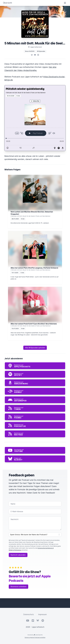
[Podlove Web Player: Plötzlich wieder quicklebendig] (35, 124)
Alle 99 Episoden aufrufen (35, 348)
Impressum (42, 614)
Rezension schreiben (18, 587)
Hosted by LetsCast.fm (35, 635)
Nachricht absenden (18, 555)
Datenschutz (29, 614)
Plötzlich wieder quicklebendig (25, 89)
